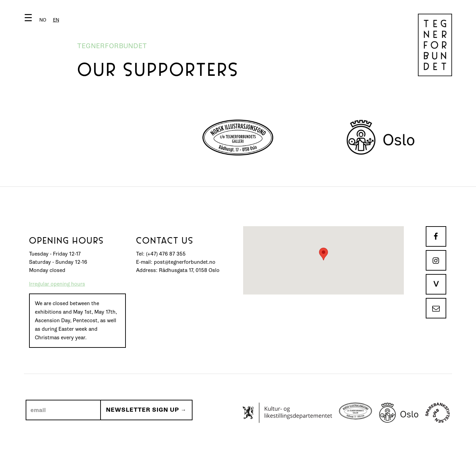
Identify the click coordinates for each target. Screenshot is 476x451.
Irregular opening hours (57, 284)
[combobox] (56, 20)
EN (56, 20)
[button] (43, 19)
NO (43, 20)
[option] (43, 20)
